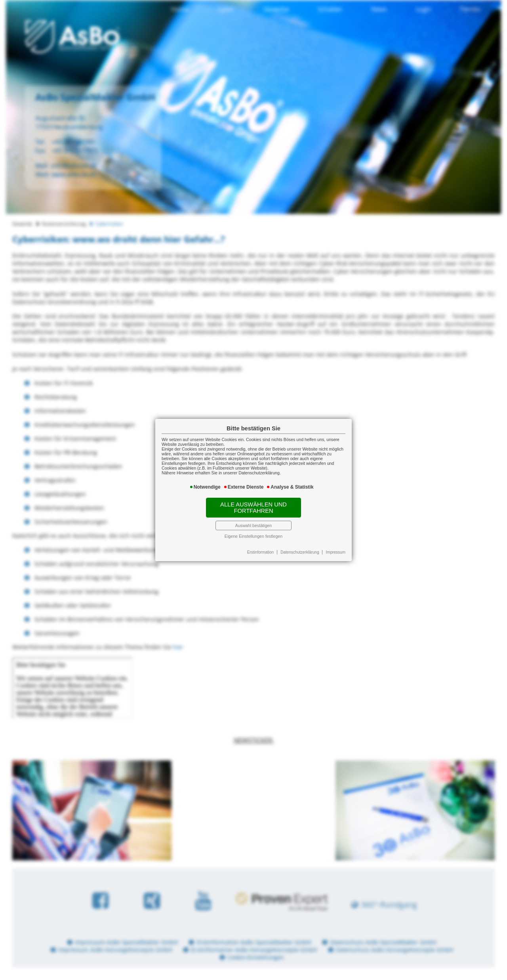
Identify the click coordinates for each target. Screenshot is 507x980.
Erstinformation (260, 552)
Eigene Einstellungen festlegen (253, 536)
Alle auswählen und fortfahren (253, 508)
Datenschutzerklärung (300, 552)
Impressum (336, 552)
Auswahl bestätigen (253, 525)
